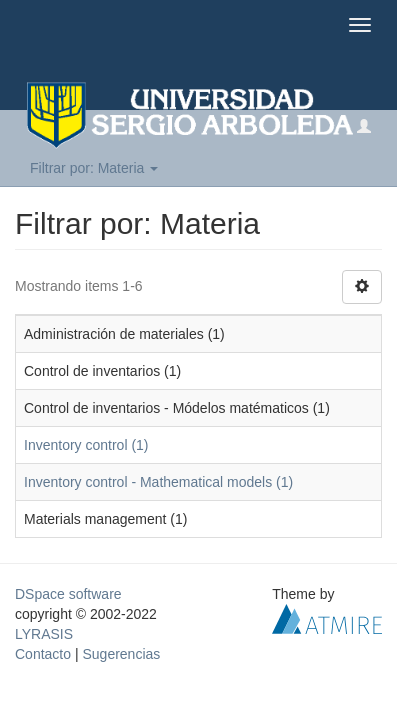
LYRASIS (44, 634)
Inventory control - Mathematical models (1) (158, 482)
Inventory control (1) (86, 445)
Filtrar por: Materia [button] (94, 168)
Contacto (43, 654)
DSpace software (68, 594)
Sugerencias (121, 654)
